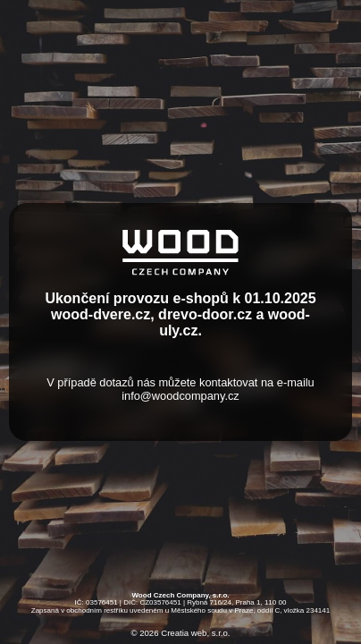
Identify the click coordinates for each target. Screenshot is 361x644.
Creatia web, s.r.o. (195, 633)
